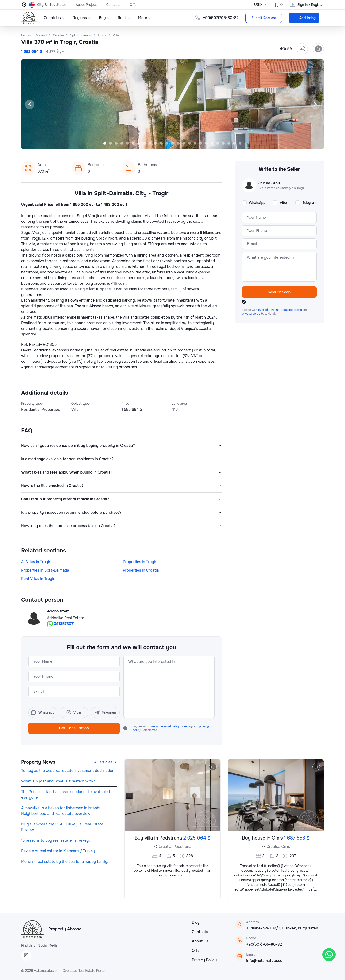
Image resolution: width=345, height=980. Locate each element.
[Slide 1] (105, 143)
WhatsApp (257, 203)
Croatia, (165, 846)
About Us (200, 941)
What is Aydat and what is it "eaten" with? (58, 781)
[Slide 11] (161, 143)
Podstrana (182, 846)
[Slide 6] (133, 143)
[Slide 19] (206, 143)
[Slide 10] (156, 143)
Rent (124, 18)
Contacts (113, 5)
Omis (286, 846)
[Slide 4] (122, 143)
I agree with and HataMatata (171, 728)
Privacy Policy (204, 960)
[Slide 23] (229, 143)
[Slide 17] (195, 143)
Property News (38, 762)
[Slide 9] (150, 143)
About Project (86, 5)
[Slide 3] (116, 143)
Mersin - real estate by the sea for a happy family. (65, 861)
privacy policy (251, 314)
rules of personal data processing (171, 726)
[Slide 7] (139, 143)
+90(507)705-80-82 (264, 944)
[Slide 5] (127, 143)
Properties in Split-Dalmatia (45, 570)
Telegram (310, 203)
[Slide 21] (218, 143)
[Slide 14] (178, 143)
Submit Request (264, 18)
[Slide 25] (240, 143)
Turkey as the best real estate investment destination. (68, 771)
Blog (196, 922)
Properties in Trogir (140, 562)
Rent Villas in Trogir (38, 579)
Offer (134, 5)
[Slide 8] (144, 143)
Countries (55, 18)
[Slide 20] (212, 143)
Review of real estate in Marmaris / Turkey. (59, 851)
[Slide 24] (234, 143)
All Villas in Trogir (36, 562)
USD (260, 5)
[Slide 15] (184, 143)
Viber (284, 203)
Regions (82, 18)
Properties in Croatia (141, 570)
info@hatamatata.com (266, 961)
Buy (105, 18)
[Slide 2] (111, 143)
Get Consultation (74, 728)
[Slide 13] (172, 143)
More (145, 18)
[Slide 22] (223, 143)
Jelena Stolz (58, 611)
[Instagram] (26, 955)
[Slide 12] (167, 143)
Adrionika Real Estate (66, 618)
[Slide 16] (189, 143)
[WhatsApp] (329, 955)
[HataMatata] (32, 929)
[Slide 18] (201, 143)
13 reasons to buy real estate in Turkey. (55, 840)
